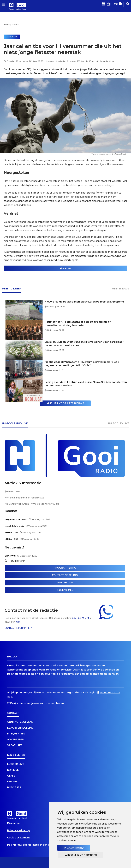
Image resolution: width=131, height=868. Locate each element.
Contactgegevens (20, 722)
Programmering (65, 568)
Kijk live (13, 770)
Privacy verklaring (19, 830)
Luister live (65, 583)
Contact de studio (65, 575)
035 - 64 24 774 (80, 618)
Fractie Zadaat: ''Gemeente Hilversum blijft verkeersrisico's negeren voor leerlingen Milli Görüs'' (82, 364)
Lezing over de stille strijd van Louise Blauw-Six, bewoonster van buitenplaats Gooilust (86, 384)
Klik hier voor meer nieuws (65, 403)
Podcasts (14, 787)
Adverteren (16, 739)
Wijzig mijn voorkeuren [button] (81, 855)
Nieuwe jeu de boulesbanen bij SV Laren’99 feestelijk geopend (84, 302)
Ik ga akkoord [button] (74, 848)
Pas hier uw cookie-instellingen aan (30, 845)
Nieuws (16, 25)
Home (7, 25)
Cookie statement (19, 838)
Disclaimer (14, 823)
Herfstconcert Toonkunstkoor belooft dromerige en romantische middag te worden (78, 323)
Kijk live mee (65, 590)
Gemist (12, 776)
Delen (66, 269)
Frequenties (16, 734)
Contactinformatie (18, 628)
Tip (118, 5)
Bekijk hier (17, 703)
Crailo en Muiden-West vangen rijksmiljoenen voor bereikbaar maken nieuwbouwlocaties (84, 344)
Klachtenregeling (20, 728)
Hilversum (12, 37)
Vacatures (15, 745)
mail (18, 622)
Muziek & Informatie (23, 483)
